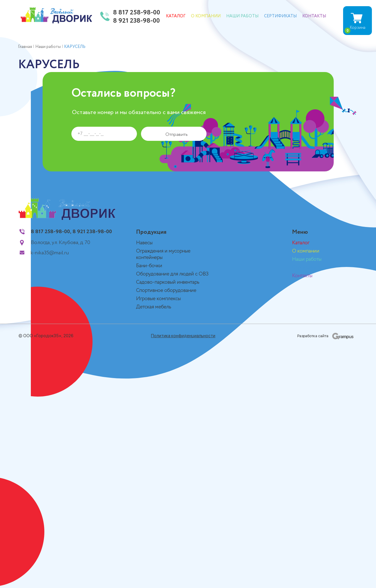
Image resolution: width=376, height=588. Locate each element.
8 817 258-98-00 (137, 13)
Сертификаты (280, 16)
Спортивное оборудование (166, 291)
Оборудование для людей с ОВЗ (172, 274)
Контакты (314, 16)
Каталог (176, 16)
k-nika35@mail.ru (50, 253)
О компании (206, 16)
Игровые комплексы (158, 299)
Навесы (144, 243)
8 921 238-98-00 (136, 21)
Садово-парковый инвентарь (168, 282)
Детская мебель (153, 307)
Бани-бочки (149, 266)
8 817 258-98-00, (51, 232)
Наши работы (242, 16)
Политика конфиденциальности (183, 336)
